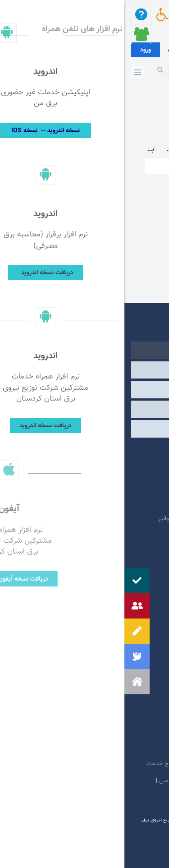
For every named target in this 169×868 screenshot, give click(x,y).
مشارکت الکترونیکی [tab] (84, 429)
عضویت (52, 51)
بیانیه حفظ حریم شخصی (64, 781)
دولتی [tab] (85, 350)
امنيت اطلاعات (103, 764)
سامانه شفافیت (86, 798)
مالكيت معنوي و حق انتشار (130, 781)
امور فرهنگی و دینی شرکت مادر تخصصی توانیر (89, 519)
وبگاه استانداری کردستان (116, 505)
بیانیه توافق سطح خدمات (52, 764)
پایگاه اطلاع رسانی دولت (116, 492)
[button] (13, 682)
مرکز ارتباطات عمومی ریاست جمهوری (101, 451)
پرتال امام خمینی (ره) (120, 465)
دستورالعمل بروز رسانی (135, 798)
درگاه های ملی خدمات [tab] (84, 389)
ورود (21, 50)
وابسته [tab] (84, 370)
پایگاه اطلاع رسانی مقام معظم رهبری (101, 478)
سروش (102, 742)
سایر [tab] (84, 409)
